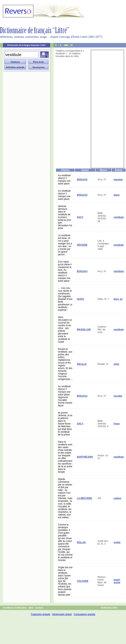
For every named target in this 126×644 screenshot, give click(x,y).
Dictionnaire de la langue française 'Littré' (27, 45)
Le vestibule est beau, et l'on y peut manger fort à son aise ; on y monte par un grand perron (65, 245)
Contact (39, 608)
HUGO (80, 299)
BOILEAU (82, 180)
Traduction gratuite (40, 614)
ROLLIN (81, 542)
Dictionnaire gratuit (62, 614)
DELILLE (82, 364)
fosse (117, 424)
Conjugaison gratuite (84, 614)
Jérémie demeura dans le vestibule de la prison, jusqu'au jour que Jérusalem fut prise (65, 217)
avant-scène (117, 581)
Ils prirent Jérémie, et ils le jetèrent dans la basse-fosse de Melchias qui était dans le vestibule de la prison (65, 424)
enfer (116, 364)
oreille (117, 542)
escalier (118, 396)
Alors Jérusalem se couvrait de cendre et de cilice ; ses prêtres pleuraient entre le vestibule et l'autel (65, 330)
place (117, 195)
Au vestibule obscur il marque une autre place (64, 180)
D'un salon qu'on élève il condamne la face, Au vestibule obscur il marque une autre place (65, 271)
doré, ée (118, 299)
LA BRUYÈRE (84, 498)
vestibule (119, 217)
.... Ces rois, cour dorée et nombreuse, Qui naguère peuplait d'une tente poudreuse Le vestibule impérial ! (65, 299)
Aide (31, 608)
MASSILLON (84, 330)
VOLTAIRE (83, 581)
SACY (80, 217)
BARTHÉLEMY (85, 457)
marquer (118, 180)
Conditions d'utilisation (15, 608)
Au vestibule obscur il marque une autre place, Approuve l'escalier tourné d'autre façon (65, 396)
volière (117, 498)
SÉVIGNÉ (82, 245)
